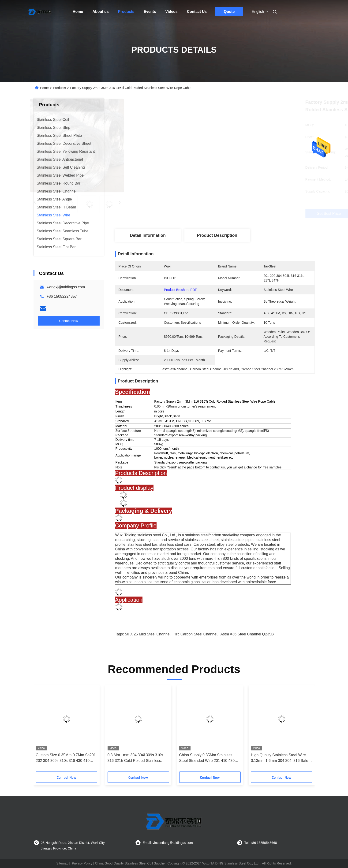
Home (78, 12)
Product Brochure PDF (181, 290)
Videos (172, 12)
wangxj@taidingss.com (66, 287)
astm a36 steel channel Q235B (247, 634)
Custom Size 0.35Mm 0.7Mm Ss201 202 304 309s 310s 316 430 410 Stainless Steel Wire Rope (66, 758)
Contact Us (197, 12)
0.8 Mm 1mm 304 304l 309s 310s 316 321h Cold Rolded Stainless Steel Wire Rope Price (135, 758)
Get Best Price (241, 213)
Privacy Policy (82, 863)
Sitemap (62, 863)
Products (126, 12)
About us (100, 12)
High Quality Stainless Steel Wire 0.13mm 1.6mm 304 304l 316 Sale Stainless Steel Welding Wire (280, 758)
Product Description (217, 235)
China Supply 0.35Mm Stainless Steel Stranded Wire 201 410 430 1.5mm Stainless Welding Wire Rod (209, 758)
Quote (229, 12)
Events (150, 12)
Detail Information (148, 235)
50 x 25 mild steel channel (148, 634)
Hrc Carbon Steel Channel (195, 634)
